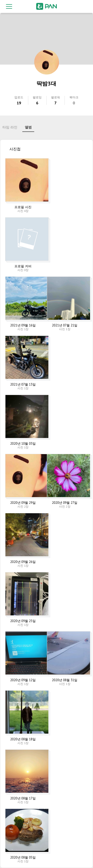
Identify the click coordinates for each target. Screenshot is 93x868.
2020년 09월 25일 (23, 621)
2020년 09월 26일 (23, 562)
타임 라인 (10, 127)
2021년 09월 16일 (23, 325)
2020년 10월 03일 (23, 444)
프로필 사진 (23, 207)
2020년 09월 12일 (23, 680)
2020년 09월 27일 (65, 503)
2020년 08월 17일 (23, 798)
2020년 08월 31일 (65, 680)
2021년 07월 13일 (23, 384)
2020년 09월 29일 (23, 503)
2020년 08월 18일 (23, 739)
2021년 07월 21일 (65, 325)
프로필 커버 (23, 266)
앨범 (28, 127)
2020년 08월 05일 (23, 857)
